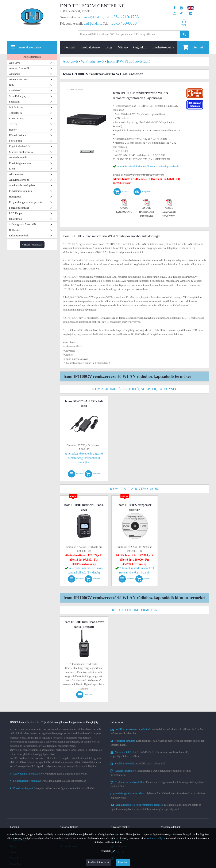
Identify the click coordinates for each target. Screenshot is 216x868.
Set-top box (15, 141)
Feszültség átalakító (20, 163)
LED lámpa (15, 213)
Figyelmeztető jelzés (20, 191)
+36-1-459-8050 (123, 23)
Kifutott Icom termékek (135, 610)
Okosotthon (16, 219)
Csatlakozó (15, 90)
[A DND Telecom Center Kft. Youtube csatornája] (181, 8)
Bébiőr (13, 130)
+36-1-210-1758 (125, 17)
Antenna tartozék (18, 79)
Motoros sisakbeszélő (21, 152)
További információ (98, 863)
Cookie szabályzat (156, 838)
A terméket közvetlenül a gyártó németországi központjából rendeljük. (84, 458)
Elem (12, 169)
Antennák (14, 74)
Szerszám (14, 102)
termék (193, 47)
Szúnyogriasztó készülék (23, 224)
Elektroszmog (17, 118)
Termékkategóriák (29, 47)
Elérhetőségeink (163, 47)
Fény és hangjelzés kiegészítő (25, 202)
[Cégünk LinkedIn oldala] (191, 13)
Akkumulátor (16, 174)
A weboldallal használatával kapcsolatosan (48, 781)
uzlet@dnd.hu (94, 17)
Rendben (123, 863)
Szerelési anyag (18, 96)
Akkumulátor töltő (19, 180)
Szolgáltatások (91, 47)
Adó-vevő (15, 63)
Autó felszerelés (18, 157)
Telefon (13, 124)
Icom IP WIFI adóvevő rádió (135, 489)
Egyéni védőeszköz (20, 146)
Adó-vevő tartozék (19, 68)
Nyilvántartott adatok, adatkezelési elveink (49, 774)
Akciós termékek (32, 57)
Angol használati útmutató (147, 209)
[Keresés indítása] (184, 34)
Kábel (12, 85)
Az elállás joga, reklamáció (138, 763)
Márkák (123, 47)
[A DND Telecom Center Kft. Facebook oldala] (175, 8)
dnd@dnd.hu (92, 23)
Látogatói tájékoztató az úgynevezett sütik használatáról (53, 788)
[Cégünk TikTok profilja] (181, 13)
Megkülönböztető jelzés (22, 185)
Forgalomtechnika (19, 208)
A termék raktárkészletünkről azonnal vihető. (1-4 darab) (148, 166)
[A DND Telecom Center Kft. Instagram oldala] (175, 13)
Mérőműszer (16, 107)
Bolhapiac (15, 230)
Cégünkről (140, 47)
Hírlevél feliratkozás (32, 245)
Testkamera (15, 113)
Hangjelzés (15, 197)
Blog (109, 47)
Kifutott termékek (19, 235)
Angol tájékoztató (124, 207)
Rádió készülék (18, 135)
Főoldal (70, 47)
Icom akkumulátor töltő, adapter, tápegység (135, 389)
